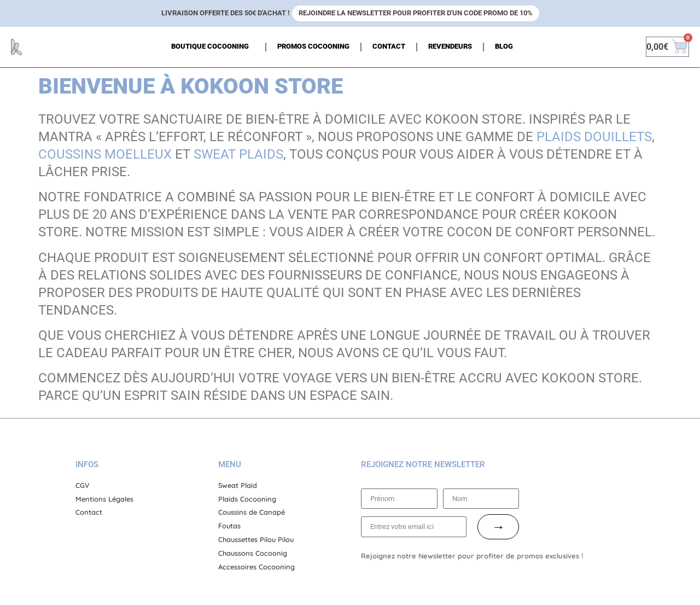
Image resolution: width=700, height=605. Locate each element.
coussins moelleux (105, 154)
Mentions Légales (104, 499)
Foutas (229, 526)
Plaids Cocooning (247, 499)
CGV (83, 485)
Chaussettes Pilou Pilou (256, 539)
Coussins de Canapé (252, 512)
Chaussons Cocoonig (253, 553)
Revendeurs (450, 46)
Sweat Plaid (238, 485)
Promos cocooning (313, 46)
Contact (389, 46)
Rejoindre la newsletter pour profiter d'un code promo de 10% (416, 13)
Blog (504, 46)
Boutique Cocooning (213, 47)
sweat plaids (238, 154)
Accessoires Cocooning (256, 567)
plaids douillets (594, 137)
